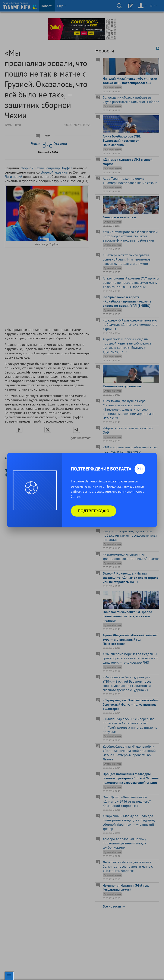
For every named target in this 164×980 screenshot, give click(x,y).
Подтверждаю (94, 511)
